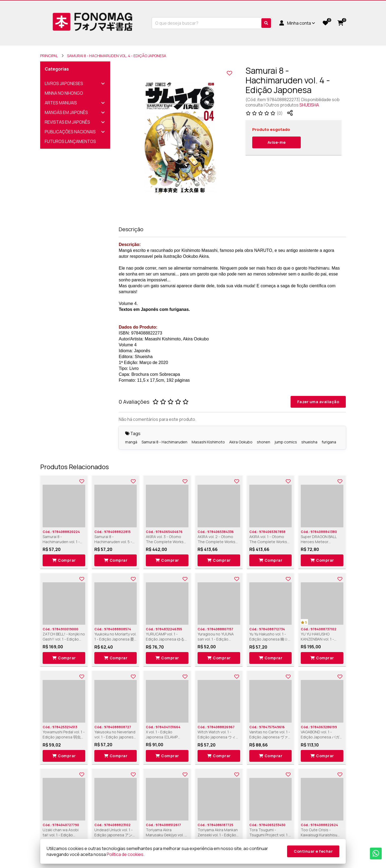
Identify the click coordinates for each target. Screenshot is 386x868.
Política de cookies (125, 854)
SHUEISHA (309, 105)
